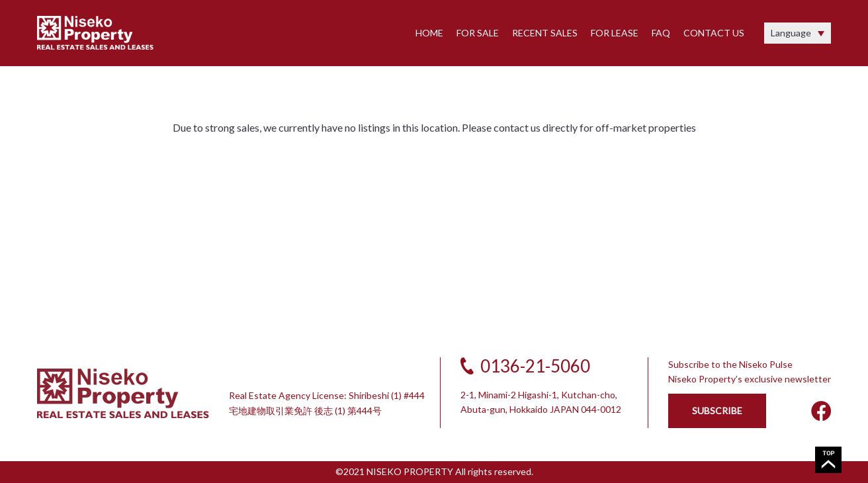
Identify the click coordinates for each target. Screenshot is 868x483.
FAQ (661, 33)
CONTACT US (714, 33)
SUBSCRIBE (717, 411)
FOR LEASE (615, 33)
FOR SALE (478, 33)
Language (791, 33)
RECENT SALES (545, 33)
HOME (429, 33)
